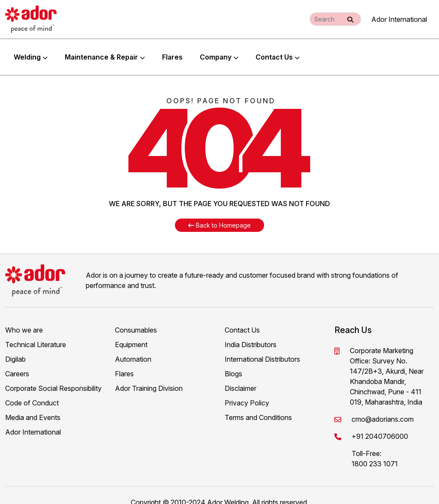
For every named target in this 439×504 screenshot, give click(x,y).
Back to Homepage (219, 211)
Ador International (399, 19)
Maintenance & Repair (105, 50)
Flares (172, 50)
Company (219, 50)
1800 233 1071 (375, 450)
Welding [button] (31, 50)
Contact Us (278, 50)
